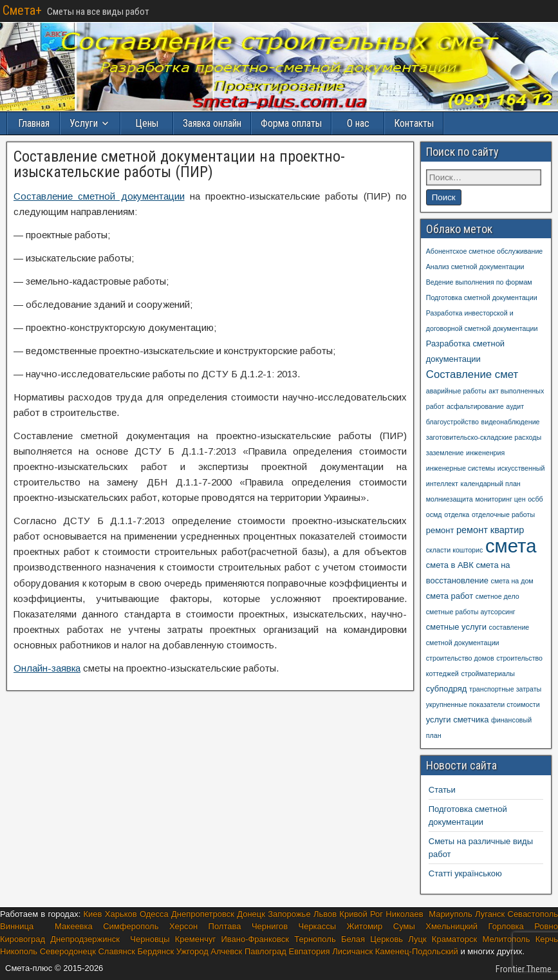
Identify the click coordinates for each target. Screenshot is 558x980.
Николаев (404, 914)
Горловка (506, 926)
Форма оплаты (291, 123)
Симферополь (131, 926)
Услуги (84, 123)
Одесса (154, 914)
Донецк (251, 914)
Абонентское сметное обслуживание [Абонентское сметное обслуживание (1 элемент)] (485, 251)
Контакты (414, 123)
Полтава (225, 926)
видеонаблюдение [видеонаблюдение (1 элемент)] (511, 422)
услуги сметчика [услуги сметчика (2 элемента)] (458, 720)
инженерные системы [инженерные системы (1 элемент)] (460, 468)
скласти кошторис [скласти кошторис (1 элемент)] (455, 550)
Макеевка (74, 926)
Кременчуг (195, 939)
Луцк (417, 939)
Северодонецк (68, 951)
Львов (325, 914)
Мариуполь (451, 914)
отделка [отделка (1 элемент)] (457, 514)
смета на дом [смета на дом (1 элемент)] (512, 581)
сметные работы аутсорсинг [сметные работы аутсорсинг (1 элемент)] (471, 612)
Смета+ (22, 10)
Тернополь (315, 939)
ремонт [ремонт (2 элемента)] (440, 530)
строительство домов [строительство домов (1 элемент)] (460, 658)
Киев (93, 914)
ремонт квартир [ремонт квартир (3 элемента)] (490, 530)
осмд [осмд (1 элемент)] (434, 514)
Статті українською (465, 873)
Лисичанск (352, 951)
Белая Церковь (372, 939)
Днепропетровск (203, 914)
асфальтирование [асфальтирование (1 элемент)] (475, 406)
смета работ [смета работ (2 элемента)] (450, 596)
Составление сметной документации (99, 196)
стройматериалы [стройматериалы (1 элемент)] (488, 674)
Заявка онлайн (212, 123)
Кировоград (23, 939)
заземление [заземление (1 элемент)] (445, 453)
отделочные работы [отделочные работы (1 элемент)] (503, 514)
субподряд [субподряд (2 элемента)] (447, 689)
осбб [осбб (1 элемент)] (535, 499)
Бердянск (155, 951)
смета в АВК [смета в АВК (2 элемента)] (450, 565)
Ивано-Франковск (255, 939)
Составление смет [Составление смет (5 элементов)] (472, 374)
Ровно (546, 926)
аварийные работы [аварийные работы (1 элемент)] (456, 391)
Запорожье (289, 914)
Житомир (365, 926)
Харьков (121, 914)
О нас (358, 123)
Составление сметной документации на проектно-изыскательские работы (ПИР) (179, 164)
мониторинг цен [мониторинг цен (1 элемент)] (500, 499)
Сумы (404, 926)
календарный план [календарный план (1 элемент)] (491, 484)
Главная (34, 123)
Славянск (116, 951)
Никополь (19, 951)
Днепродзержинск (85, 939)
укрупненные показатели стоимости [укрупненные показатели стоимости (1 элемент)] (483, 704)
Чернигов (270, 926)
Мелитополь (506, 939)
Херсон (183, 926)
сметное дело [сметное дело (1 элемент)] (498, 596)
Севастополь (533, 914)
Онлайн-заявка (47, 668)
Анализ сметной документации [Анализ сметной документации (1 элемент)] (475, 267)
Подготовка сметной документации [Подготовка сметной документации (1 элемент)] (482, 297)
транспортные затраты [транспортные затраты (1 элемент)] (505, 689)
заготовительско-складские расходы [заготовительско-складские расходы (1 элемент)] (484, 437)
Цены (147, 123)
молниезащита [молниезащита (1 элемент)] (450, 499)
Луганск (490, 914)
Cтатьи (442, 790)
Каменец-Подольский (417, 951)
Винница (17, 926)
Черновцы (152, 939)
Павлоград (265, 951)
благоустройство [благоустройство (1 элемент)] (452, 422)
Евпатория (309, 951)
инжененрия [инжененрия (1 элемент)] (485, 453)
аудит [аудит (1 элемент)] (515, 406)
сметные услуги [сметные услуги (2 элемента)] (456, 627)
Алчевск (226, 951)
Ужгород (194, 951)
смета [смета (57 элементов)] (511, 546)
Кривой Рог (361, 914)
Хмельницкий (451, 926)
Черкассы (318, 926)
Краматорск (454, 939)
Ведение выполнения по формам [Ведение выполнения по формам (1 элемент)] (479, 282)
